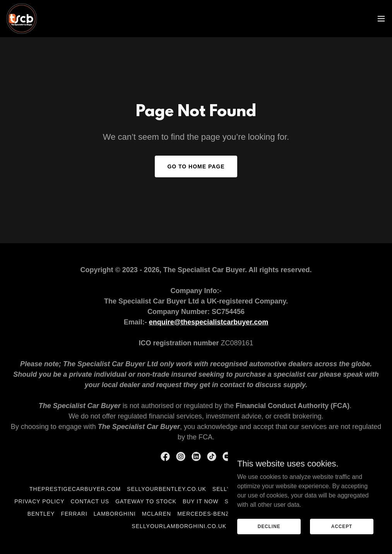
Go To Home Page (196, 166)
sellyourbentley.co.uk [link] (167, 489)
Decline (269, 526)
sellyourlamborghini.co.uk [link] (179, 526)
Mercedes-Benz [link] (203, 514)
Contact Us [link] (90, 501)
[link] (22, 19)
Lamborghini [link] (115, 514)
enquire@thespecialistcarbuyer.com (209, 322)
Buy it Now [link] (201, 501)
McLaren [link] (157, 514)
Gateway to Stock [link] (146, 501)
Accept (342, 526)
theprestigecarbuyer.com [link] (75, 489)
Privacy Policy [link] (39, 501)
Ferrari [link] (74, 514)
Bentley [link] (41, 514)
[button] (381, 19)
